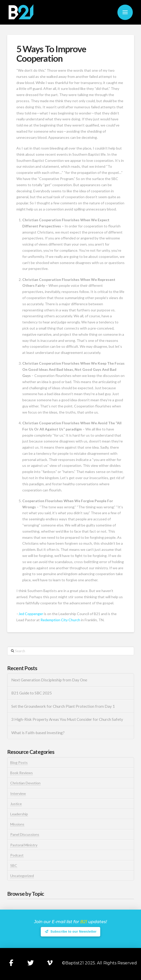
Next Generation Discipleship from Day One (49, 680)
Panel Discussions (25, 834)
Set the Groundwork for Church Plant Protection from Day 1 (63, 706)
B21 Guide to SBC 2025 (32, 693)
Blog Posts (19, 762)
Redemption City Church (60, 620)
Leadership (19, 814)
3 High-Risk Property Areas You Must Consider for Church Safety (68, 719)
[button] (125, 12)
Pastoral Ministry (24, 845)
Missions (17, 824)
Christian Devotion (25, 783)
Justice (16, 804)
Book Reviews (22, 773)
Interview (18, 793)
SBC (14, 865)
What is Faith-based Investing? (38, 733)
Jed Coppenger (31, 614)
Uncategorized (22, 876)
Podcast (17, 855)
